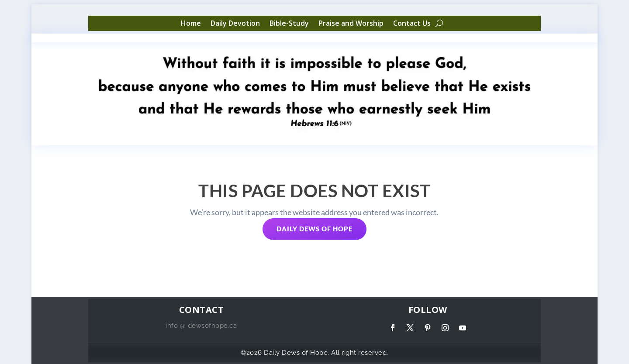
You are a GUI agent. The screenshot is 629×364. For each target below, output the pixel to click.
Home (191, 24)
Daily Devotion (235, 24)
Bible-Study (289, 24)
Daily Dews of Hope (314, 229)
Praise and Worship (351, 24)
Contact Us (412, 24)
